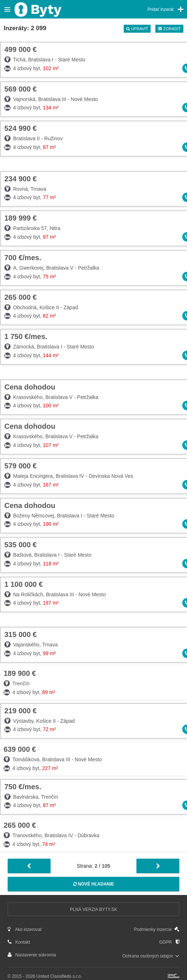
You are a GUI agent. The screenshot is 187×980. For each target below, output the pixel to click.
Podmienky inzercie (157, 929)
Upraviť (137, 29)
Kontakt (19, 942)
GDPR (169, 942)
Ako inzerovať (25, 929)
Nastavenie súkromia (32, 955)
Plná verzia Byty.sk (93, 910)
